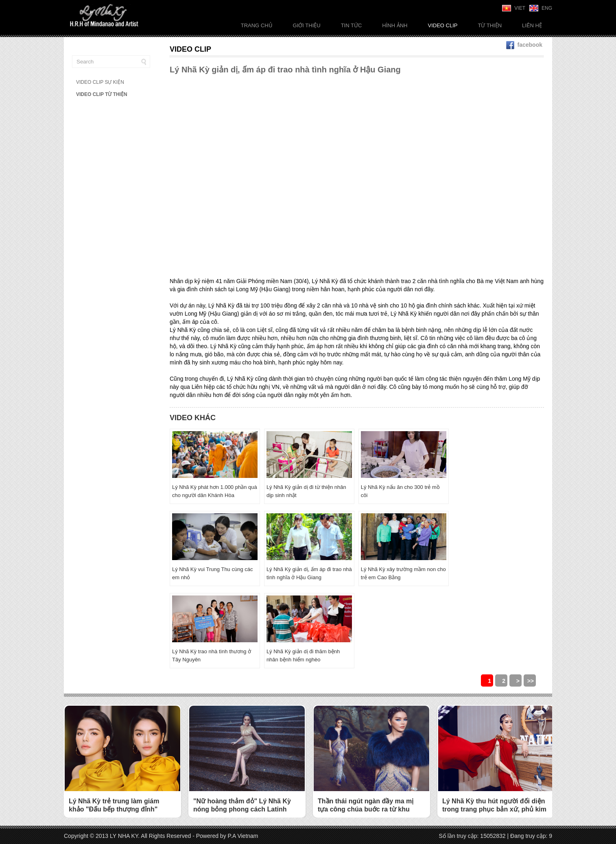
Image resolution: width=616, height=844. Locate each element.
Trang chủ (257, 25)
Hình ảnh (395, 25)
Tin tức (352, 25)
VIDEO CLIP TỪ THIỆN (102, 94)
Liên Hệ (532, 25)
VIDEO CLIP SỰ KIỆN (100, 82)
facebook (524, 45)
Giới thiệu (307, 25)
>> (531, 681)
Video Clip (442, 25)
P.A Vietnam (243, 836)
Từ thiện (490, 25)
